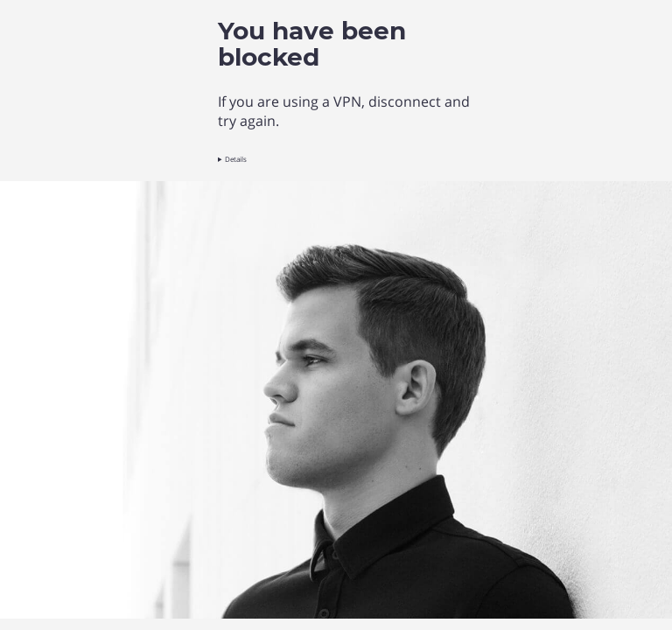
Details (236, 159)
